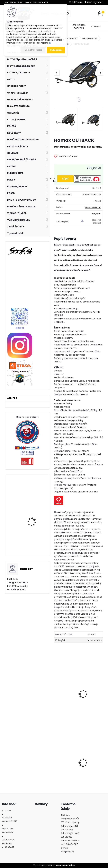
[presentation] (57, 73)
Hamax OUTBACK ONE (94, 689)
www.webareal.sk (65, 865)
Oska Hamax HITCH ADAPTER (67, 690)
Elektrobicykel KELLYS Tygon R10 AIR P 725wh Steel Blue (34, 522)
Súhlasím (56, 50)
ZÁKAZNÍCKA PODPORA (79, 27)
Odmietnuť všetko (33, 50)
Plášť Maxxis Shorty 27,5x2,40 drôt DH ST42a (36, 546)
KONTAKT (96, 27)
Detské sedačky (90, 38)
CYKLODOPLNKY (71, 38)
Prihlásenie (77, 2)
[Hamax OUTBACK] (79, 73)
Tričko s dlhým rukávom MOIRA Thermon (65, 764)
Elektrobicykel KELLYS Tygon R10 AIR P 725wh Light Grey (34, 496)
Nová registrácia (95, 2)
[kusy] (51, 179)
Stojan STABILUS (90, 772)
